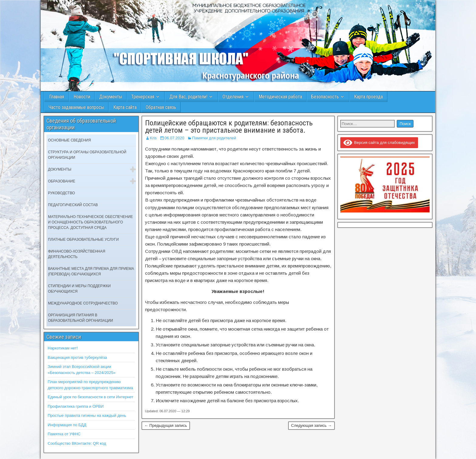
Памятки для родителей (214, 138)
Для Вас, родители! (188, 97)
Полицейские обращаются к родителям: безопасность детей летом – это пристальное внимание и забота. (229, 127)
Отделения (233, 97)
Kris (153, 138)
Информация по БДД (67, 425)
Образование (62, 181)
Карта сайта (125, 107)
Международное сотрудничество (83, 303)
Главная (57, 97)
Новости (82, 97)
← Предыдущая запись (166, 425)
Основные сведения (69, 140)
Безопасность (325, 97)
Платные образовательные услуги (83, 240)
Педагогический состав (73, 205)
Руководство (61, 193)
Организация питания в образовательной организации (80, 318)
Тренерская (143, 97)
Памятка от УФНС (64, 434)
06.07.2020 (174, 138)
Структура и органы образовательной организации (87, 155)
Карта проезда (368, 97)
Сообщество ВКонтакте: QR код (77, 443)
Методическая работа (280, 97)
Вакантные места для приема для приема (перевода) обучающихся (91, 271)
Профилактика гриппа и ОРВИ (76, 406)
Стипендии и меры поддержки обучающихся (79, 289)
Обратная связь (161, 107)
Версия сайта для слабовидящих (379, 143)
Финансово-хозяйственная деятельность (77, 254)
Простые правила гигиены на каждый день (87, 415)
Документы (111, 97)
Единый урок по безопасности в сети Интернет (90, 397)
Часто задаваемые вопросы (76, 107)
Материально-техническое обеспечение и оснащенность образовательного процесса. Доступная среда (90, 222)
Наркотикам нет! (63, 348)
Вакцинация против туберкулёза (77, 357)
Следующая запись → (311, 425)
